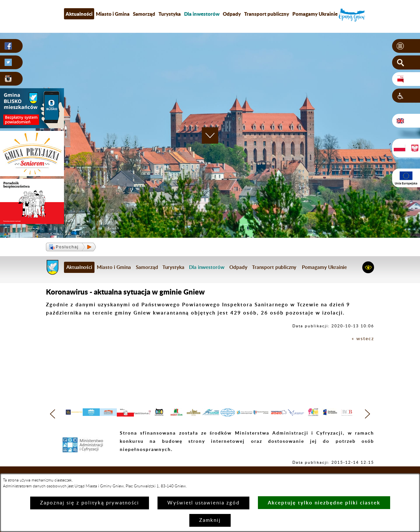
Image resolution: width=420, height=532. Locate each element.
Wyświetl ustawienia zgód (203, 503)
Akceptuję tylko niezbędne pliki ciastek (324, 503)
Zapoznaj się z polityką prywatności (90, 503)
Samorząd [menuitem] (144, 14)
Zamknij (210, 520)
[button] (406, 46)
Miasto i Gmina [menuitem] (113, 14)
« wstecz (362, 339)
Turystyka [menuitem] (170, 14)
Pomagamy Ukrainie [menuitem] (315, 14)
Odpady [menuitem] (232, 14)
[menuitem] (202, 14)
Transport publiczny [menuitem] (267, 14)
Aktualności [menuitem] (79, 14)
